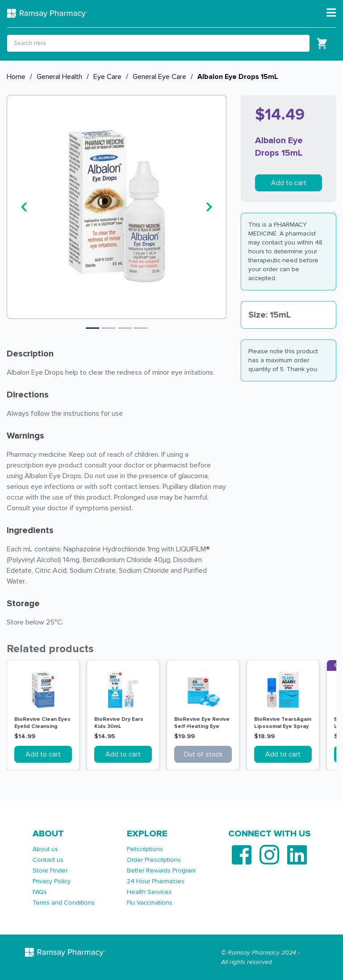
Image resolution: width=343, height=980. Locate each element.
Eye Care (107, 77)
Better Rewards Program (161, 870)
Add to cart (289, 183)
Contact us (48, 860)
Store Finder (50, 870)
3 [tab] (125, 328)
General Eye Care (159, 77)
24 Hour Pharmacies (156, 881)
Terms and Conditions (64, 903)
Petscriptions (145, 849)
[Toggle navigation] (331, 13)
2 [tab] (109, 328)
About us (45, 849)
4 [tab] (141, 328)
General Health (59, 77)
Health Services (149, 892)
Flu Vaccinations (150, 903)
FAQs (40, 892)
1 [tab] (92, 328)
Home (16, 77)
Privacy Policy (52, 881)
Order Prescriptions (154, 860)
